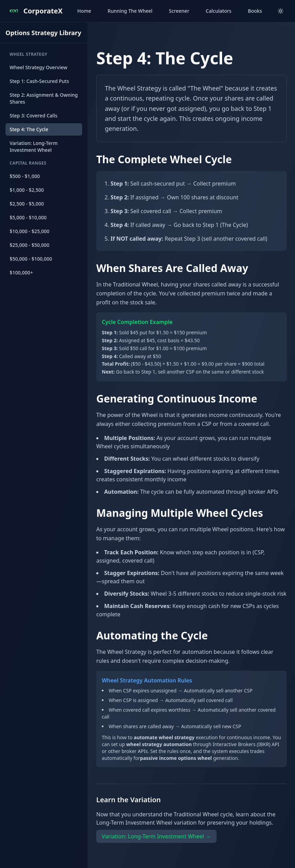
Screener (179, 11)
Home (84, 11)
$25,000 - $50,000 (30, 245)
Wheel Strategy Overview (39, 67)
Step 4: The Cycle (29, 129)
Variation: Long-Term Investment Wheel (34, 147)
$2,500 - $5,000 (27, 204)
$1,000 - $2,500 (27, 190)
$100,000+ (21, 273)
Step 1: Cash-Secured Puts (39, 81)
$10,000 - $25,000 (30, 231)
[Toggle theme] (281, 11)
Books (255, 11)
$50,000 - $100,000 (31, 259)
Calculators (218, 11)
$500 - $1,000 (25, 176)
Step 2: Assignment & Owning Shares (44, 98)
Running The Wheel (130, 11)
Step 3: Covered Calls (34, 116)
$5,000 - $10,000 (28, 217)
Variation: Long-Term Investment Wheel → (156, 836)
